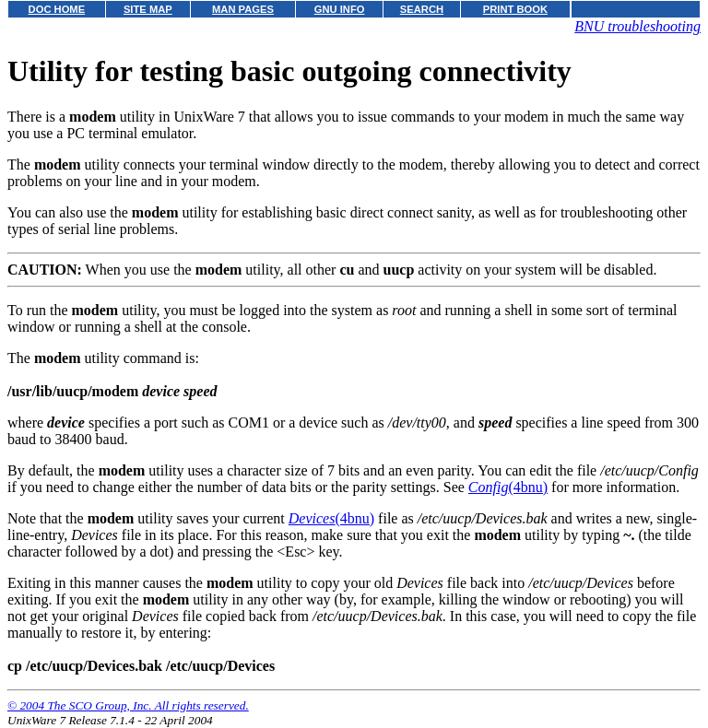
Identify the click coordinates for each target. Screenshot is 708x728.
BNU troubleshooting (637, 26)
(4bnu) (508, 487)
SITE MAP (148, 9)
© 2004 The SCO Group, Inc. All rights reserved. (128, 705)
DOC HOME (57, 9)
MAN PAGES (243, 9)
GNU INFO (340, 9)
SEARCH (422, 9)
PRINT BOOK (515, 9)
